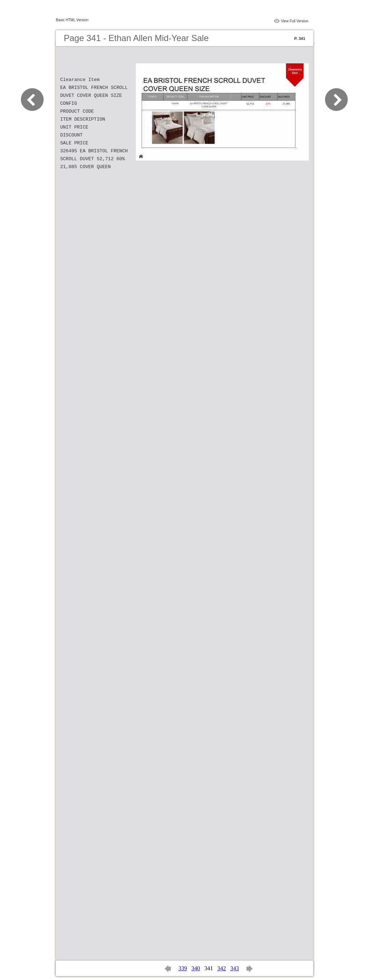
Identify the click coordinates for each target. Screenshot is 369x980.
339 (183, 968)
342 (222, 968)
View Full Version (295, 21)
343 (235, 968)
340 (196, 968)
